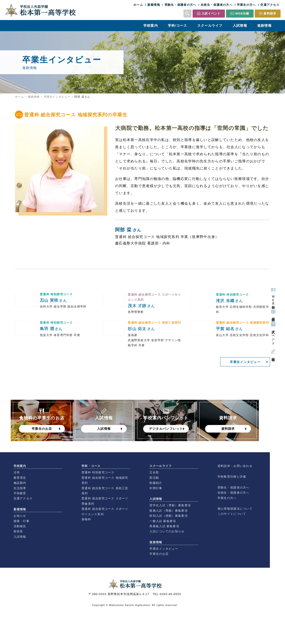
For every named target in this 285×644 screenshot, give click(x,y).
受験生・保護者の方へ (180, 5)
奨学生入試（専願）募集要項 (170, 505)
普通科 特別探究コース (98, 472)
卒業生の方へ (246, 5)
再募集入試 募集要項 (164, 526)
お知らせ (20, 516)
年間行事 (156, 488)
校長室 (18, 531)
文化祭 (154, 472)
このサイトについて (232, 514)
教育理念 (20, 478)
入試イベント (211, 13)
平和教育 (20, 493)
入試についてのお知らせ (167, 531)
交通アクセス (270, 5)
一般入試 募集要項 (163, 521)
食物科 (86, 519)
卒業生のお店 (159, 554)
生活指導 (20, 488)
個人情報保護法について (235, 509)
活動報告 (20, 526)
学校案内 (151, 25)
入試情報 (240, 25)
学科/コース (178, 25)
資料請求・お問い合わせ (235, 466)
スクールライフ (210, 25)
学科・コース (91, 466)
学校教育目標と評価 (232, 477)
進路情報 (264, 25)
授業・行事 (21, 521)
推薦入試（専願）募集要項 (168, 511)
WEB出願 (242, 13)
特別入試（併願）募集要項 (168, 516)
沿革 (17, 472)
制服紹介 (156, 483)
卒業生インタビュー (57, 97)
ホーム (138, 5)
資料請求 (270, 13)
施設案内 (20, 483)
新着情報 (154, 5)
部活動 (154, 478)
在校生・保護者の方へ (217, 5)
